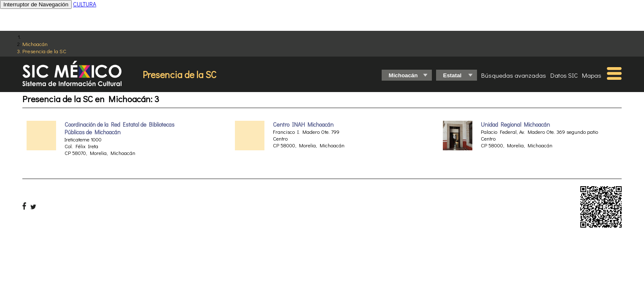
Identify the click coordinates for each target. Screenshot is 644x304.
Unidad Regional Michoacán (515, 125)
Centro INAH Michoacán (303, 125)
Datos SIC (564, 75)
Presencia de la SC (44, 51)
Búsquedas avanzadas (514, 75)
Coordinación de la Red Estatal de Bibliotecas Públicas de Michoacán (120, 128)
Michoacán (35, 44)
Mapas (592, 75)
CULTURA (85, 4)
